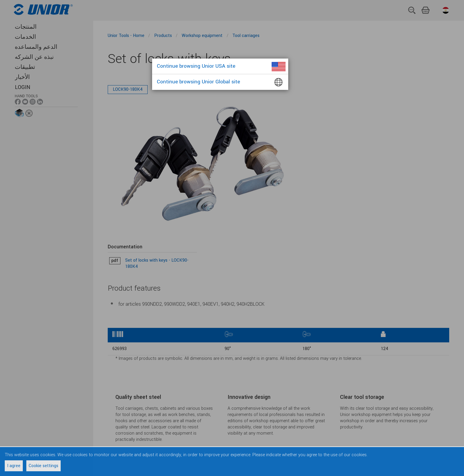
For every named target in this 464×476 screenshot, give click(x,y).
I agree (14, 466)
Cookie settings (43, 466)
